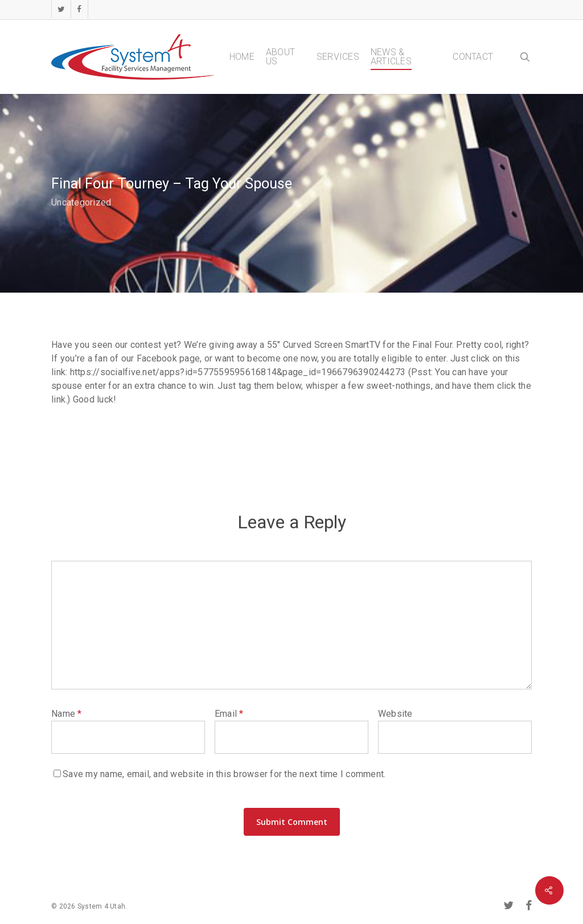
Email (229, 714)
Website (395, 714)
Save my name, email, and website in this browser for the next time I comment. (224, 774)
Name (67, 714)
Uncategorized (81, 202)
